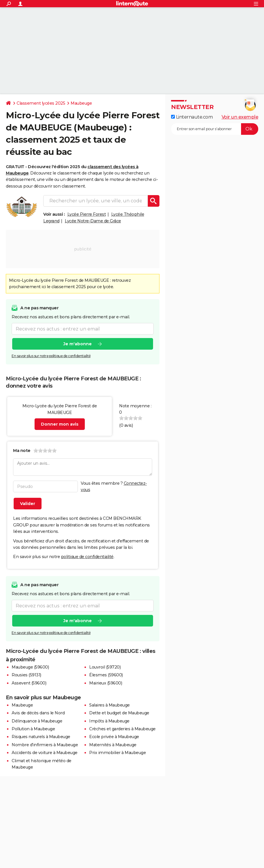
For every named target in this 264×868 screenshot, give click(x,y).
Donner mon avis (60, 424)
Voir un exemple (240, 117)
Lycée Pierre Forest (87, 214)
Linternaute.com (192, 117)
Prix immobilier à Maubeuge (117, 753)
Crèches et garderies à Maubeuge (122, 729)
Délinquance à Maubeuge (37, 721)
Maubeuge (81, 103)
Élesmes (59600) (106, 675)
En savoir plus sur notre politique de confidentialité (51, 356)
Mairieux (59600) (106, 683)
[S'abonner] (215, 129)
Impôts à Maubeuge (109, 721)
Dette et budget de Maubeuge (119, 713)
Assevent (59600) (29, 683)
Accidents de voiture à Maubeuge (45, 753)
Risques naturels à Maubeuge (41, 737)
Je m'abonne (78, 344)
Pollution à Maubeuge (33, 729)
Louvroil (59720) (105, 667)
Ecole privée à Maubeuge (114, 737)
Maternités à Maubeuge (113, 745)
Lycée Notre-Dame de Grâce (93, 221)
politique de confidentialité (87, 557)
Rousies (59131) (26, 675)
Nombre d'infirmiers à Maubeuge (45, 745)
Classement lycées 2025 (41, 103)
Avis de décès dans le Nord (38, 713)
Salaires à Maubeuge (109, 705)
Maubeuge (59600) (30, 667)
